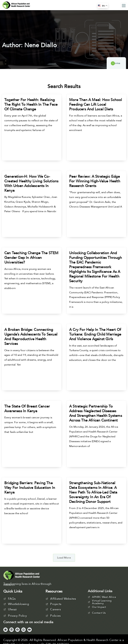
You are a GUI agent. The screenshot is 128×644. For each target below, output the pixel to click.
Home (116, 63)
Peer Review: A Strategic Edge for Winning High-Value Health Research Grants (95, 181)
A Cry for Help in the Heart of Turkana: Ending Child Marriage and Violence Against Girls (95, 334)
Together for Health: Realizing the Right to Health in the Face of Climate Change (31, 104)
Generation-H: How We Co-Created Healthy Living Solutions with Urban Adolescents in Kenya (31, 183)
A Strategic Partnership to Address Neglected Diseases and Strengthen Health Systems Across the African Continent (96, 413)
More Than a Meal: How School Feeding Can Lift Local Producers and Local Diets (96, 104)
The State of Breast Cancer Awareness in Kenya (27, 409)
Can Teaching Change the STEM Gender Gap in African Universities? (31, 258)
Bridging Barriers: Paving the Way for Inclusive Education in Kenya (30, 488)
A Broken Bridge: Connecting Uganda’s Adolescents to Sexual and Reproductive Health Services (31, 337)
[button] (64, 558)
